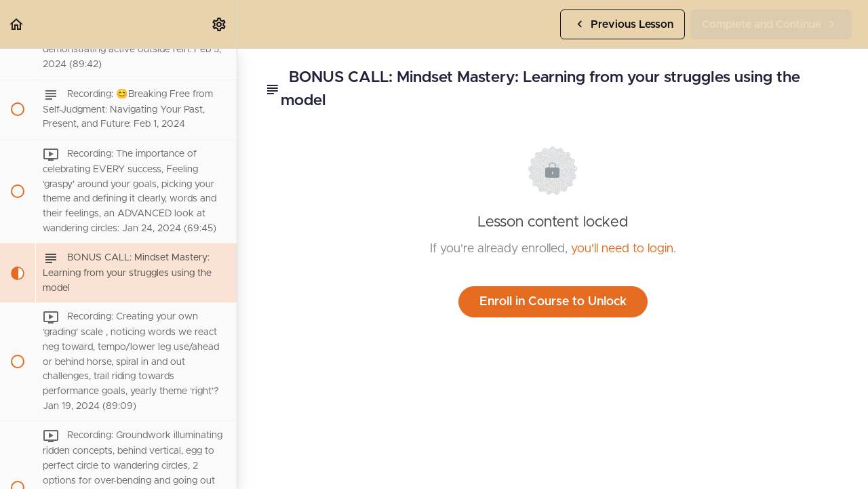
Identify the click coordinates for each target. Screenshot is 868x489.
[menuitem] (220, 24)
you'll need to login (622, 249)
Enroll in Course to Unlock (553, 302)
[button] (17, 24)
